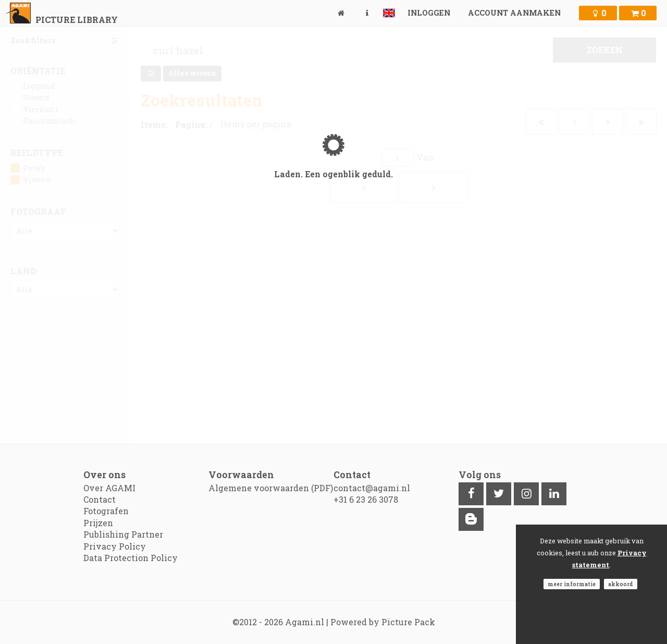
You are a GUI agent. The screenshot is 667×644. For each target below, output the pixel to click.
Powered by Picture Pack (383, 622)
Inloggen (429, 13)
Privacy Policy (115, 546)
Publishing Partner (123, 534)
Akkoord (621, 584)
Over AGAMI (109, 488)
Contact (100, 499)
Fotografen (106, 511)
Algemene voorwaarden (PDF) (271, 488)
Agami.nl (305, 622)
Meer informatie (572, 584)
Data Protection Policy (131, 558)
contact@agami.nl (372, 488)
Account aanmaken (514, 13)
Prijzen (98, 523)
